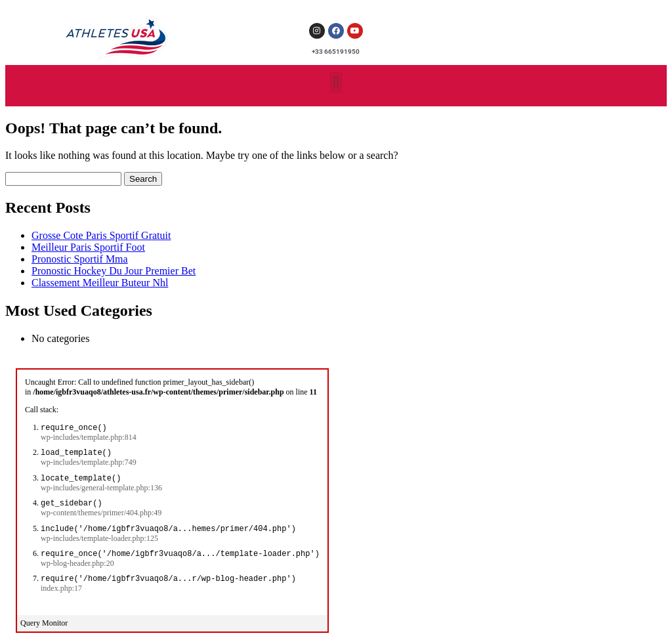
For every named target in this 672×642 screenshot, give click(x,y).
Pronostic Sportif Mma (80, 259)
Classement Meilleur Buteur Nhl (100, 283)
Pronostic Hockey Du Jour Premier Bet (114, 271)
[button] (336, 82)
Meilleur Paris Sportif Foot (88, 247)
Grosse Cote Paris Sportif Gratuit (101, 235)
